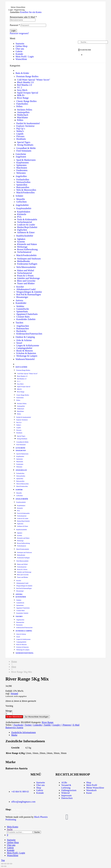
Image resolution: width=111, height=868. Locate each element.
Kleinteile (22, 214)
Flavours (20, 136)
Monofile (21, 199)
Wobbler (20, 306)
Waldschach (23, 115)
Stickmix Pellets (25, 110)
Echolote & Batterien (26, 353)
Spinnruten (21, 165)
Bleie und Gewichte (26, 281)
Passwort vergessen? (19, 33)
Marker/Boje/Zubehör (27, 227)
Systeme (21, 242)
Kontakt (19, 54)
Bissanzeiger (22, 297)
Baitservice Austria (14, 727)
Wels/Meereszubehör (26, 267)
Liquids (20, 134)
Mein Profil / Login (25, 57)
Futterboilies (22, 104)
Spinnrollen (22, 185)
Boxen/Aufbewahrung (27, 249)
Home (14, 662)
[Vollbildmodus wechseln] (5, 864)
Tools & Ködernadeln (27, 219)
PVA (19, 217)
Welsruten (21, 173)
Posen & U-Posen (25, 276)
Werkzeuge (22, 247)
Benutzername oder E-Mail (23, 17)
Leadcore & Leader (26, 225)
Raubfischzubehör (25, 236)
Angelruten (21, 157)
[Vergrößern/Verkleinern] (2, 864)
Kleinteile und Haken (27, 244)
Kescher (20, 287)
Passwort (15, 25)
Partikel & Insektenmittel (28, 123)
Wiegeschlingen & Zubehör (29, 292)
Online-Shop (22, 46)
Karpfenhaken (24, 212)
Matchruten (22, 168)
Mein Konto (13, 827)
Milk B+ (21, 95)
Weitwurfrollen (23, 182)
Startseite (20, 44)
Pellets (19, 106)
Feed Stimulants (24, 151)
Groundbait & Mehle (26, 148)
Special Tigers (24, 142)
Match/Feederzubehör (26, 255)
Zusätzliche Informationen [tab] (23, 732)
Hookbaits (21, 139)
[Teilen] (8, 864)
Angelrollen (21, 176)
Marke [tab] (14, 735)
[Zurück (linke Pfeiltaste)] (2, 866)
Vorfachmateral (24, 252)
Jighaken (21, 239)
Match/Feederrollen (25, 193)
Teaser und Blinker (26, 283)
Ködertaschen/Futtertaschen (29, 334)
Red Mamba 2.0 (24, 85)
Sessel (19, 343)
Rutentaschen (23, 328)
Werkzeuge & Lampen (27, 356)
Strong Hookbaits (25, 145)
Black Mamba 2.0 (25, 82)
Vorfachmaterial (24, 222)
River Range (23, 98)
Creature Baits (23, 317)
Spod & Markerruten (26, 160)
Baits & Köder (22, 73)
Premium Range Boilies (27, 76)
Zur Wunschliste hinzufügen (37, 717)
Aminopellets (23, 112)
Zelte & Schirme (24, 340)
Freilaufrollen (23, 180)
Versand (14, 693)
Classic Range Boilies (26, 101)
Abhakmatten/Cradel (26, 289)
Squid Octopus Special (28, 93)
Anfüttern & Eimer (26, 232)
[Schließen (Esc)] (11, 864)
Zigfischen (22, 230)
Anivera (19, 300)
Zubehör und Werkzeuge (28, 278)
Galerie (19, 51)
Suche (10, 829)
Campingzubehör (24, 348)
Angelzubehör (22, 205)
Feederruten (22, 170)
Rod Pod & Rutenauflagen (29, 294)
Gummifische (23, 309)
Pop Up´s (21, 129)
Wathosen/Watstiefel (25, 359)
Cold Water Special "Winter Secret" (34, 80)
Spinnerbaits (22, 311)
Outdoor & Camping (25, 337)
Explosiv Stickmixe (25, 126)
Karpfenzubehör (24, 208)
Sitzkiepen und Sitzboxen (29, 259)
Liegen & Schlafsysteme (28, 345)
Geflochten (21, 202)
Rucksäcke (21, 331)
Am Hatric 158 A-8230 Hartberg (17, 811)
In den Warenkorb (14, 717)
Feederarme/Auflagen (27, 264)
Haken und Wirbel (26, 270)
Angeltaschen (23, 326)
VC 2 (20, 88)
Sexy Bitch (22, 90)
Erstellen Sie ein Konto (31, 12)
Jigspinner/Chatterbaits (27, 314)
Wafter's (20, 131)
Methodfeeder (24, 261)
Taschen (19, 323)
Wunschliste (21, 59)
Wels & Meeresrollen (26, 190)
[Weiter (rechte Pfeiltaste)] (5, 866)
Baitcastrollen (23, 187)
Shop (14, 667)
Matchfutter (23, 117)
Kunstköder (21, 303)
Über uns (20, 49)
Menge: (9, 711)
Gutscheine (21, 154)
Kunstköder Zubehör (26, 319)
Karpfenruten (22, 163)
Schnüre (19, 196)
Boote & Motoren (25, 351)
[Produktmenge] (9, 714)
